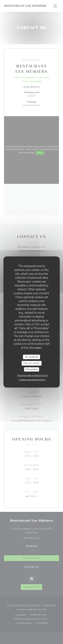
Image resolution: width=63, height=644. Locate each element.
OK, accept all (32, 357)
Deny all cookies (32, 363)
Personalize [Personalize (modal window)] (32, 369)
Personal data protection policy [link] (33, 375)
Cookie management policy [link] (32, 380)
